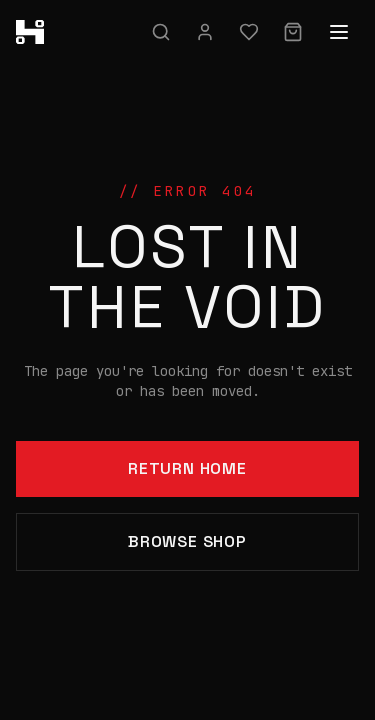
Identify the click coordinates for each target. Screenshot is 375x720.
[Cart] (293, 32)
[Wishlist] (249, 32)
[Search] (161, 32)
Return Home (187, 468)
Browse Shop (187, 541)
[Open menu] (339, 32)
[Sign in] (205, 32)
